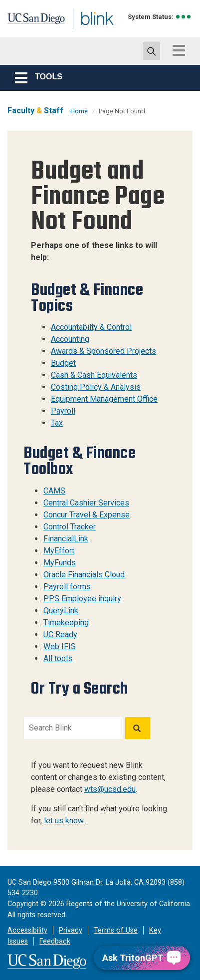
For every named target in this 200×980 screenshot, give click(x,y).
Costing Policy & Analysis (96, 387)
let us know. (64, 821)
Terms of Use (116, 930)
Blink (80, 32)
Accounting (70, 339)
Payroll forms (67, 587)
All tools (58, 658)
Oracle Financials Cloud (84, 575)
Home (79, 111)
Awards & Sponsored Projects (103, 351)
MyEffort (59, 551)
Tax (57, 423)
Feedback (55, 941)
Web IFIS (60, 646)
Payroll (63, 411)
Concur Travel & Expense (87, 515)
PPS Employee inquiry (82, 599)
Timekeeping (66, 622)
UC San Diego (29, 21)
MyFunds (60, 563)
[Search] (138, 728)
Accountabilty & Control (91, 327)
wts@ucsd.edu (110, 789)
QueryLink (61, 611)
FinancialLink (66, 539)
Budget (63, 363)
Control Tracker (70, 527)
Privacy (71, 930)
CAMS (54, 491)
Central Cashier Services (86, 503)
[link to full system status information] (184, 17)
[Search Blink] (73, 728)
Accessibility (27, 930)
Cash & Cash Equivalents (94, 375)
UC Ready (60, 634)
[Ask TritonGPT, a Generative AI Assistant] (142, 958)
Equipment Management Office (104, 399)
